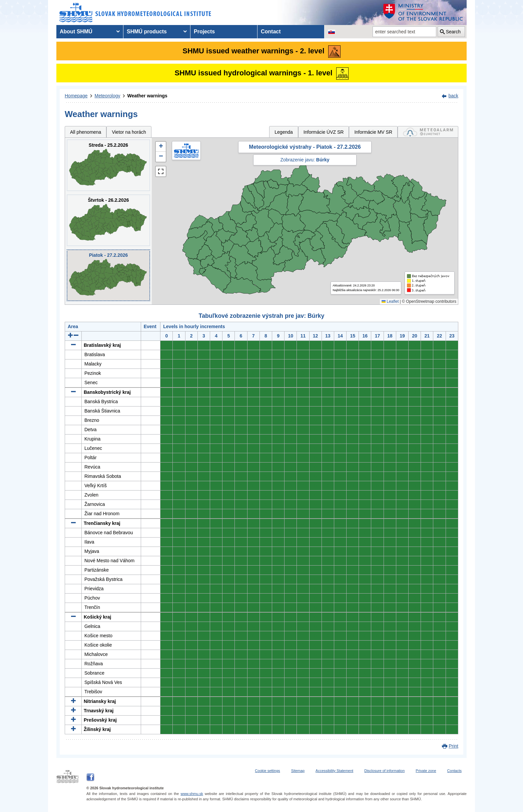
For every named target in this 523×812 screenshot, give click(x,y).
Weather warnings (147, 96)
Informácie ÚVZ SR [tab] (324, 132)
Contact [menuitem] (271, 32)
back (453, 96)
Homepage (76, 96)
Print (453, 746)
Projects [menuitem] (204, 32)
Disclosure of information (384, 771)
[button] (161, 147)
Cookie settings (267, 771)
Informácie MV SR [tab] (373, 132)
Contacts (454, 771)
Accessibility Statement (334, 771)
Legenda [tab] (284, 132)
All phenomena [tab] (86, 132)
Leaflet (390, 301)
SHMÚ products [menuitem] (147, 32)
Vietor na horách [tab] (129, 132)
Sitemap (298, 771)
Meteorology (108, 96)
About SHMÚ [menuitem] (76, 32)
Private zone (426, 771)
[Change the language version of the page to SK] (332, 32)
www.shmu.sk (192, 794)
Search (453, 32)
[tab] (428, 132)
